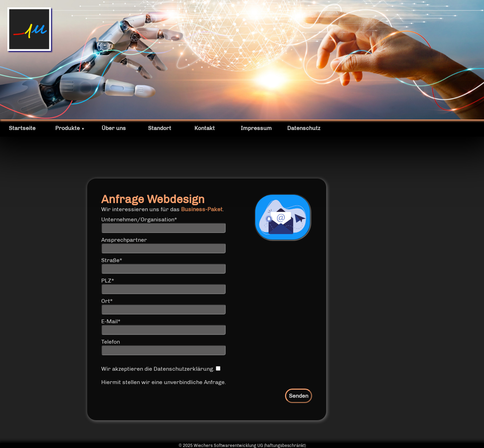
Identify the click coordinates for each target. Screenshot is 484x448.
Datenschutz (304, 128)
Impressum (256, 128)
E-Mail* (111, 321)
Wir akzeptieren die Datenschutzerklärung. (161, 369)
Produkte (70, 128)
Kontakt (205, 128)
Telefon (111, 342)
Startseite (22, 128)
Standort (160, 128)
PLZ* (108, 281)
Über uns (114, 128)
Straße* (112, 260)
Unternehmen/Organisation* (139, 219)
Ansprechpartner (124, 240)
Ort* (107, 301)
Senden (299, 396)
